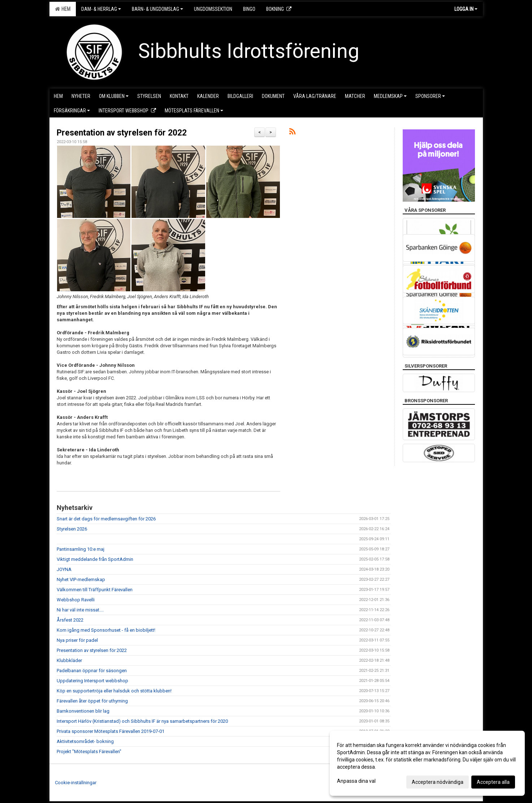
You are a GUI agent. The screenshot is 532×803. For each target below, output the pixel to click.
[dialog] (427, 763)
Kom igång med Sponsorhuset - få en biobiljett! (106, 630)
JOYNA (64, 569)
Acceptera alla (493, 782)
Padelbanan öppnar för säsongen (92, 671)
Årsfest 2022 (70, 620)
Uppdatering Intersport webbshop (92, 681)
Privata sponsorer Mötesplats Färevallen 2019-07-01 (111, 731)
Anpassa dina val (356, 781)
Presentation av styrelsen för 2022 (122, 133)
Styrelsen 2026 (72, 529)
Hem (63, 9)
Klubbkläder (69, 660)
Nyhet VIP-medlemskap (81, 579)
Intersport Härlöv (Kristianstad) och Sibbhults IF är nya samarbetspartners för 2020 (142, 721)
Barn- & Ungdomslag (157, 9)
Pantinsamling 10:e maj (81, 549)
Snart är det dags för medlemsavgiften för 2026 (106, 519)
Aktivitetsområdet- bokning (85, 741)
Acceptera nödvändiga (438, 782)
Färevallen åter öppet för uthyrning (92, 701)
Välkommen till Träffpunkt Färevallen (95, 590)
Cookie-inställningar (76, 783)
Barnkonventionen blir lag (83, 711)
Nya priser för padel (77, 640)
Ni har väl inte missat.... (80, 610)
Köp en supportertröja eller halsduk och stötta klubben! (114, 691)
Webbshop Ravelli (76, 600)
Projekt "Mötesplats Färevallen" (89, 752)
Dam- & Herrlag (101, 9)
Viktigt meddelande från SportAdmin (95, 559)
